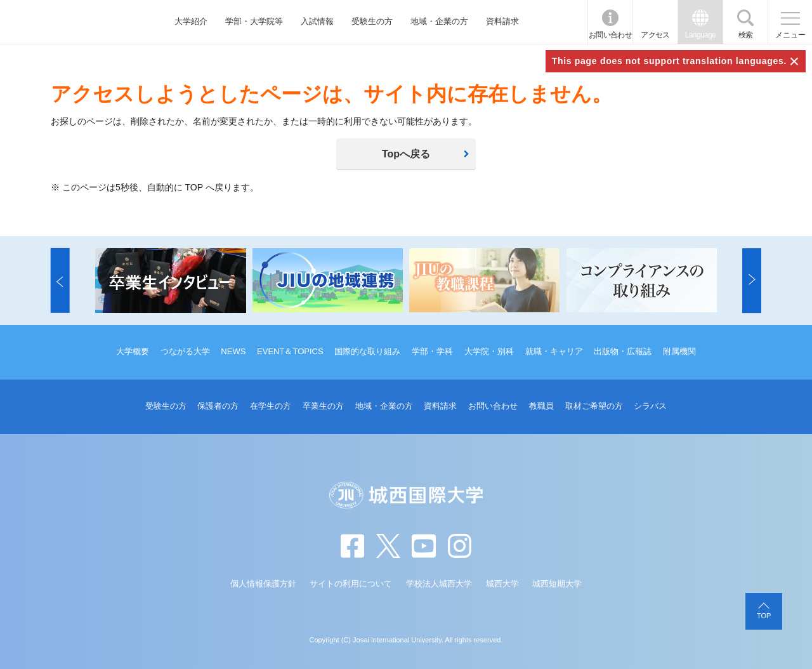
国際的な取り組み (367, 351)
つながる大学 (185, 351)
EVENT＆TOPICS (290, 351)
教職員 (541, 406)
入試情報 (317, 21)
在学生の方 (271, 406)
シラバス (650, 406)
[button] (60, 281)
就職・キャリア (554, 351)
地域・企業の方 (439, 21)
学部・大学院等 (254, 21)
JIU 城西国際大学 (70, 22)
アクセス (655, 35)
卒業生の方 (323, 406)
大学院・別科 (489, 351)
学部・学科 (432, 351)
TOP (764, 616)
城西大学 (502, 584)
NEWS (233, 351)
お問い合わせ (610, 35)
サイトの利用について (351, 584)
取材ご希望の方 (594, 406)
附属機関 (679, 351)
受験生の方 (372, 21)
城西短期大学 (557, 584)
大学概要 (133, 351)
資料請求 (502, 21)
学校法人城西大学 (439, 584)
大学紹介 (191, 21)
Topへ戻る (406, 154)
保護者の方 (218, 406)
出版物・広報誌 (623, 351)
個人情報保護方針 (263, 584)
